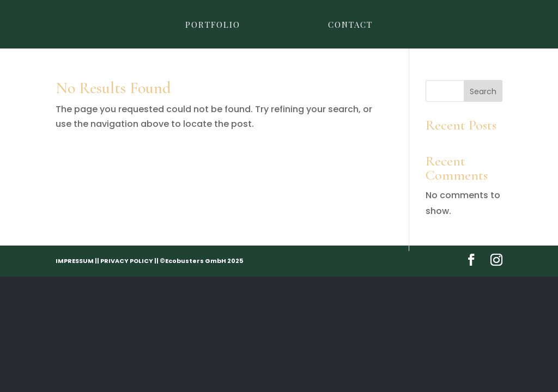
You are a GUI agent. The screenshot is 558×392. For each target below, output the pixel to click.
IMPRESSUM (75, 261)
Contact (350, 25)
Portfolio (213, 25)
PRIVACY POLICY (127, 261)
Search (483, 91)
